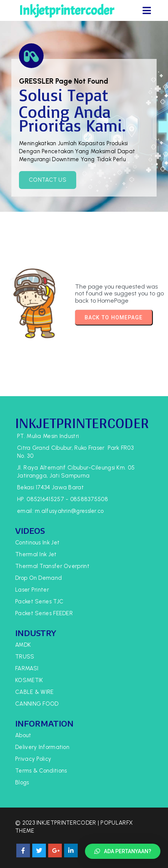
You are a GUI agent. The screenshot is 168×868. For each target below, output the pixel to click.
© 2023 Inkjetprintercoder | (58, 823)
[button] (123, 851)
